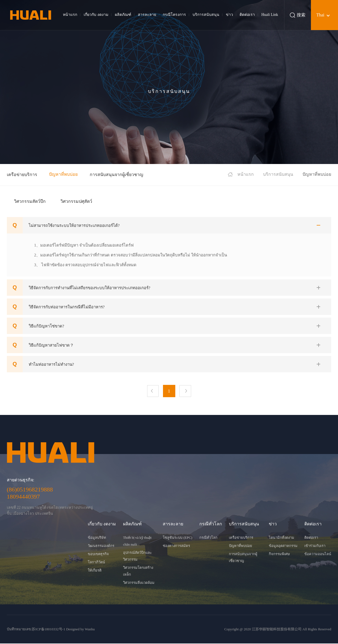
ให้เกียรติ (95, 571)
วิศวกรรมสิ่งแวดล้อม (139, 583)
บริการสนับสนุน (206, 15)
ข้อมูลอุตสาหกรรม (283, 546)
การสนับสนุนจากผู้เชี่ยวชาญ (116, 175)
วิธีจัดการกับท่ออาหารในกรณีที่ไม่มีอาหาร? (67, 307)
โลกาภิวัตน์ (96, 563)
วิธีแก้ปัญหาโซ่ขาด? (46, 326)
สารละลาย (147, 15)
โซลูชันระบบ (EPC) (177, 538)
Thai (320, 15)
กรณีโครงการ (174, 15)
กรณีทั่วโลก (208, 538)
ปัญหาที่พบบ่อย (63, 174)
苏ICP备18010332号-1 (48, 630)
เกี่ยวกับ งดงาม (96, 15)
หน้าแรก (70, 15)
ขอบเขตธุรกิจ (98, 554)
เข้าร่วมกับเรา (315, 546)
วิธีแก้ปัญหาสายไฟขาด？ (51, 345)
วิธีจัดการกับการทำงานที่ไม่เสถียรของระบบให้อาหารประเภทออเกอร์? (90, 288)
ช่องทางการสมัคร (176, 546)
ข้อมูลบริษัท (97, 538)
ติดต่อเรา (247, 15)
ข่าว (229, 15)
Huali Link (270, 15)
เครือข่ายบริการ (22, 175)
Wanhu (90, 630)
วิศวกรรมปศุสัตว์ (76, 201)
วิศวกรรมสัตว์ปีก (30, 201)
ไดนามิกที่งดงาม (282, 538)
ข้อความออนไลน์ (318, 554)
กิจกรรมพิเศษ (279, 554)
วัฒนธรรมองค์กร (101, 546)
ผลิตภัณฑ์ (123, 15)
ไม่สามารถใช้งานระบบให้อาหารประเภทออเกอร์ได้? (74, 226)
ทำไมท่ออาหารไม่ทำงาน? (51, 364)
